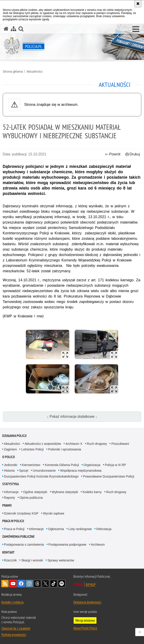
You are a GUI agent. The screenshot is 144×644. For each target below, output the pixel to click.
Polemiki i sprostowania (65, 449)
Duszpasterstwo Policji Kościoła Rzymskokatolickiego (41, 476)
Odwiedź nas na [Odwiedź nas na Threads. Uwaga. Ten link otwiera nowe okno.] (37, 584)
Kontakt (8, 552)
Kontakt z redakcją (12, 602)
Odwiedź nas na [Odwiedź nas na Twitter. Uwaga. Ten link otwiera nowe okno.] (45, 584)
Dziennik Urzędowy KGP (21, 513)
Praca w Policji (13, 521)
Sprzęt (24, 471)
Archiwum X (74, 444)
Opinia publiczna (31, 498)
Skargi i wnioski (32, 560)
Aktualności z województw (43, 444)
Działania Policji (14, 436)
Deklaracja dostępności (87, 602)
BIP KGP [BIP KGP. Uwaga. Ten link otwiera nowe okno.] (91, 584)
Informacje (11, 492)
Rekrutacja (104, 529)
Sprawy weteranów (61, 560)
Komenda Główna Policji (62, 465)
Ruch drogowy (97, 444)
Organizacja (92, 465)
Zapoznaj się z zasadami (16, 628)
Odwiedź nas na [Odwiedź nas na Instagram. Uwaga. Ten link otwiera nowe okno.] (29, 584)
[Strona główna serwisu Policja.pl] (6, 29)
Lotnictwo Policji (32, 449)
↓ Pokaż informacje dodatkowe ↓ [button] (72, 417)
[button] (136, 29)
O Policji (9, 457)
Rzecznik (10, 560)
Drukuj (133, 154)
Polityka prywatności (14, 635)
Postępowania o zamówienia (24, 545)
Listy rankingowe (80, 529)
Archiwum (98, 545)
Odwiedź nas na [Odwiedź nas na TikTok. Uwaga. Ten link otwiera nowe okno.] (54, 584)
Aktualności (34, 72)
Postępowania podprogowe (67, 545)
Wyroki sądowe (54, 513)
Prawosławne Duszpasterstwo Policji (109, 476)
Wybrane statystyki (65, 492)
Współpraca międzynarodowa (81, 471)
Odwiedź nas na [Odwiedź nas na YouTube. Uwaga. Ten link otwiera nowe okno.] (13, 584)
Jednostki (11, 465)
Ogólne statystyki (35, 492)
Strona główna (13, 72)
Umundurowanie (44, 471)
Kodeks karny (92, 492)
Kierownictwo (31, 465)
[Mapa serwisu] (13, 29)
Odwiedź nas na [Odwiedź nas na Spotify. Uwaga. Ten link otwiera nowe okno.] (62, 584)
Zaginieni (10, 449)
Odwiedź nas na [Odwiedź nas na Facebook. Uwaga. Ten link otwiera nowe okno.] (21, 584)
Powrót (113, 154)
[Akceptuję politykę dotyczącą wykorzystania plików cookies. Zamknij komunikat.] (138, 4)
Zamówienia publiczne (18, 537)
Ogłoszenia (56, 529)
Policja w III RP (115, 465)
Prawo (7, 505)
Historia (9, 471)
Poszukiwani (120, 444)
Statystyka (11, 484)
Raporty (10, 498)
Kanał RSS (5, 584)
